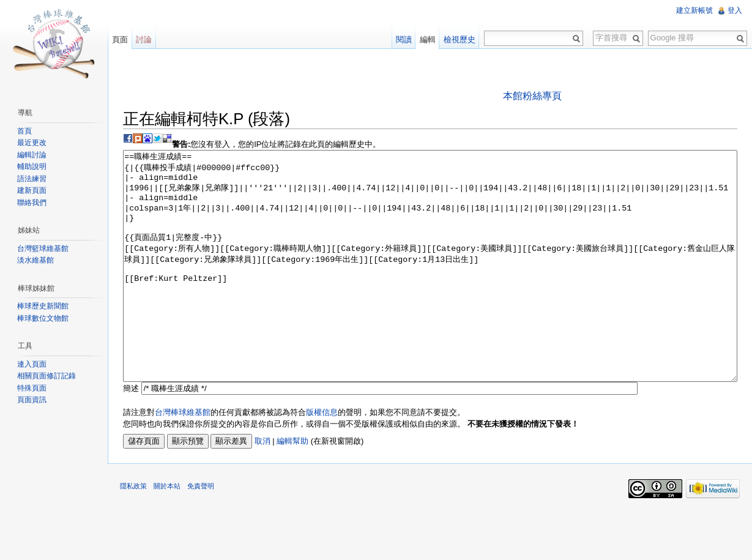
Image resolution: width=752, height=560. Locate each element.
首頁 (24, 131)
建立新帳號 (694, 10)
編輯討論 (32, 155)
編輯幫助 (292, 487)
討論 (144, 39)
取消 (262, 487)
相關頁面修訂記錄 (47, 376)
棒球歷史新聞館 (43, 306)
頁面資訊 (32, 400)
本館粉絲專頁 (532, 96)
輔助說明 (32, 166)
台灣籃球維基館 (43, 248)
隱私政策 (133, 532)
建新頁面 (32, 190)
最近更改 (32, 143)
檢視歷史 (460, 39)
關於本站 (167, 532)
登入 (735, 10)
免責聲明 (201, 532)
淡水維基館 (35, 260)
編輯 (428, 39)
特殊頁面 (32, 388)
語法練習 (32, 179)
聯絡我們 (32, 203)
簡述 (131, 434)
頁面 (120, 39)
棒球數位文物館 (43, 318)
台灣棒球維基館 (183, 458)
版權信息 (322, 458)
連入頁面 (32, 364)
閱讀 (404, 39)
